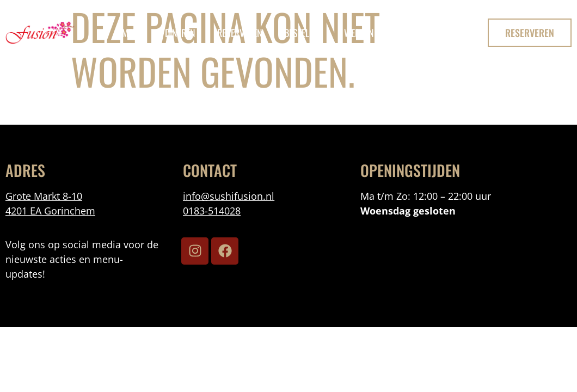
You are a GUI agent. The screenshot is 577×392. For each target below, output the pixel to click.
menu (133, 33)
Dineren (180, 33)
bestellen (303, 33)
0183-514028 (212, 211)
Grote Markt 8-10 (44, 196)
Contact (424, 33)
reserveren (240, 33)
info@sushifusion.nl (229, 196)
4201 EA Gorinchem (50, 211)
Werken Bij (365, 33)
